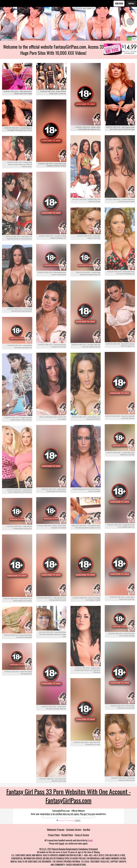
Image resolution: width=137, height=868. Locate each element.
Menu (131, 3)
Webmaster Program (56, 829)
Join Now (119, 4)
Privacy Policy (54, 835)
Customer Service (74, 829)
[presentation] (7, 22)
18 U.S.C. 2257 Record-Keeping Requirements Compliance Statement (69, 849)
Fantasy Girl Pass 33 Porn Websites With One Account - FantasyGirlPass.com (69, 796)
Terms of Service (82, 835)
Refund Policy (67, 835)
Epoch (90, 840)
